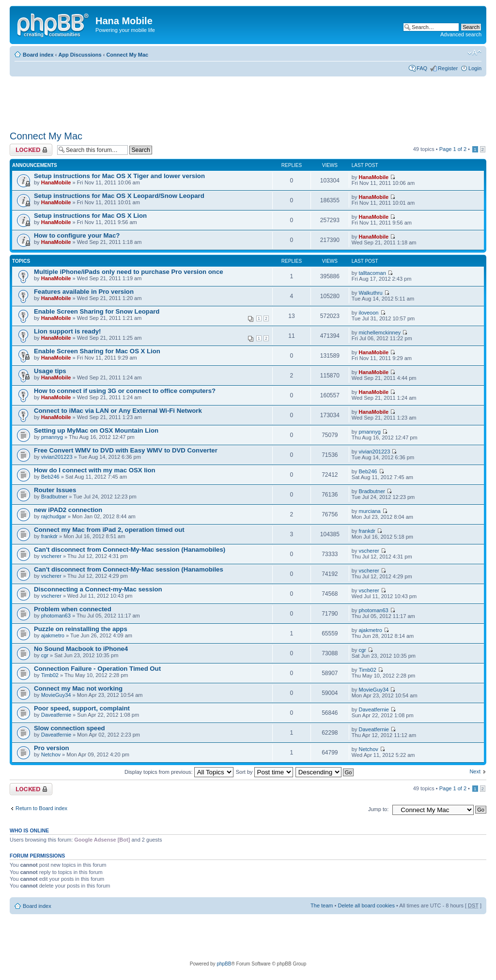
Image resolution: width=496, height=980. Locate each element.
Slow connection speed (70, 728)
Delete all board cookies (366, 905)
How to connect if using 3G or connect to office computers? (125, 391)
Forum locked (31, 150)
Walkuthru (371, 293)
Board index (38, 55)
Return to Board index (41, 808)
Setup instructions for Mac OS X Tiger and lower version (119, 176)
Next (475, 771)
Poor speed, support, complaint (82, 708)
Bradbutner (54, 497)
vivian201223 (57, 457)
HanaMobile (56, 182)
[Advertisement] (186, 100)
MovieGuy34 (56, 695)
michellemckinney (380, 332)
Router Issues (55, 490)
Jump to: (378, 809)
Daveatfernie (56, 715)
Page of (453, 149)
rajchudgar (54, 516)
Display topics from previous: (179, 772)
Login (475, 68)
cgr (45, 655)
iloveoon (369, 313)
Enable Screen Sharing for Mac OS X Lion (97, 351)
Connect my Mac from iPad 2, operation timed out (109, 530)
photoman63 (56, 616)
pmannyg (52, 437)
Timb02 (50, 675)
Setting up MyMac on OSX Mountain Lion (96, 430)
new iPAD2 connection (68, 510)
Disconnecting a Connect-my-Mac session (98, 589)
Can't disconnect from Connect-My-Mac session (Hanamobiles (129, 569)
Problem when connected (73, 609)
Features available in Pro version (84, 292)
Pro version (52, 748)
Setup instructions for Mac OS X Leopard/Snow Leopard (119, 196)
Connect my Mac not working (78, 688)
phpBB (224, 964)
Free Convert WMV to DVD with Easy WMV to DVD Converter (126, 450)
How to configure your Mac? (77, 235)
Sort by (264, 772)
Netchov (51, 754)
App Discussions (80, 55)
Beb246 (50, 477)
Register (448, 68)
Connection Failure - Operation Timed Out (97, 669)
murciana (370, 511)
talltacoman (372, 273)
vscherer (51, 556)
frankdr (49, 536)
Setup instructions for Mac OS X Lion (90, 216)
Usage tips (50, 371)
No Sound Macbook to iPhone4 (81, 649)
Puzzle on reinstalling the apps (81, 629)
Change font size (474, 53)
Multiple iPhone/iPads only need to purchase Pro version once (129, 272)
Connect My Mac (127, 55)
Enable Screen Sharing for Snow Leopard (97, 311)
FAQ (422, 68)
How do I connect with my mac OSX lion (95, 470)
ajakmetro (53, 635)
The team (322, 905)
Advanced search (461, 34)
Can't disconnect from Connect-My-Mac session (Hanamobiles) (130, 550)
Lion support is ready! (67, 331)
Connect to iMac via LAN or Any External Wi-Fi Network (118, 411)
